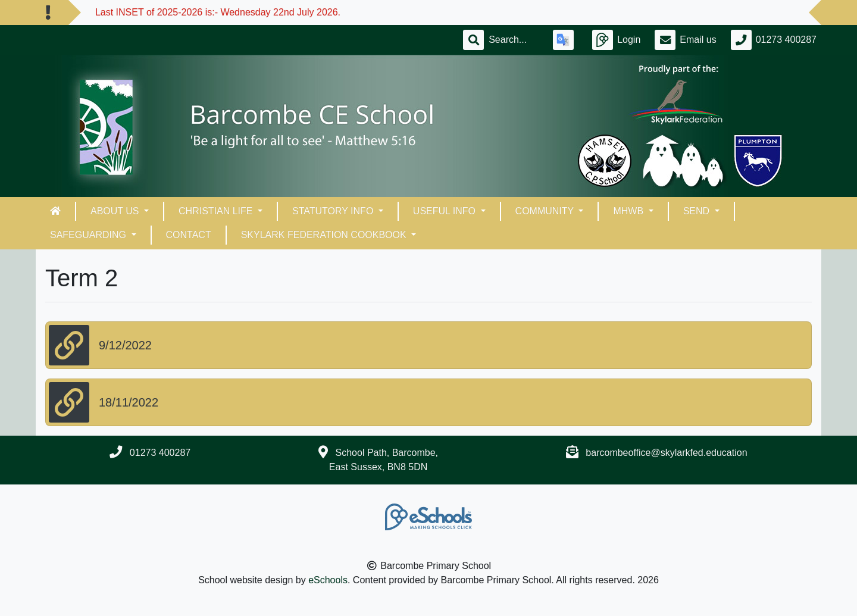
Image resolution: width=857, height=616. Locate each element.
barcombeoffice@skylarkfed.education (666, 453)
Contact (189, 235)
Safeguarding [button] (89, 235)
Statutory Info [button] (334, 211)
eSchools (328, 580)
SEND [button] (698, 211)
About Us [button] (116, 211)
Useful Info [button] (446, 211)
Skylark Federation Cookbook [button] (325, 235)
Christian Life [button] (217, 211)
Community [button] (546, 211)
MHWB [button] (629, 211)
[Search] (514, 40)
